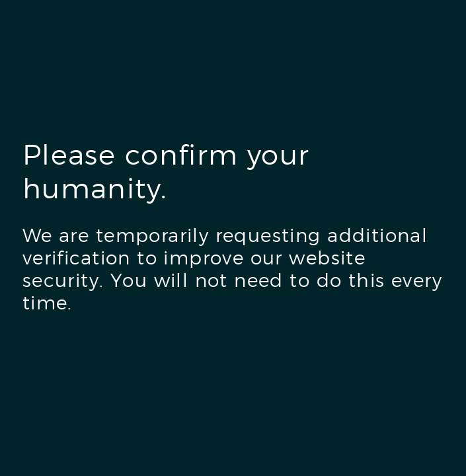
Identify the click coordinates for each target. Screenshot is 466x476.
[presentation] (123, 373)
